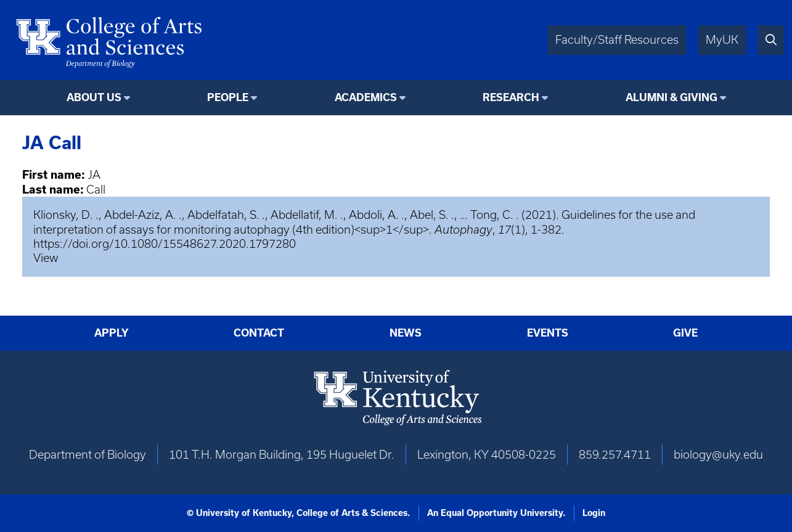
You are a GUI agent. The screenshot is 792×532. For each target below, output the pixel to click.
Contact (259, 333)
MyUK (722, 40)
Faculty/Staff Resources (617, 40)
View (46, 258)
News (406, 333)
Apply (112, 333)
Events (548, 333)
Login (594, 513)
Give (685, 333)
